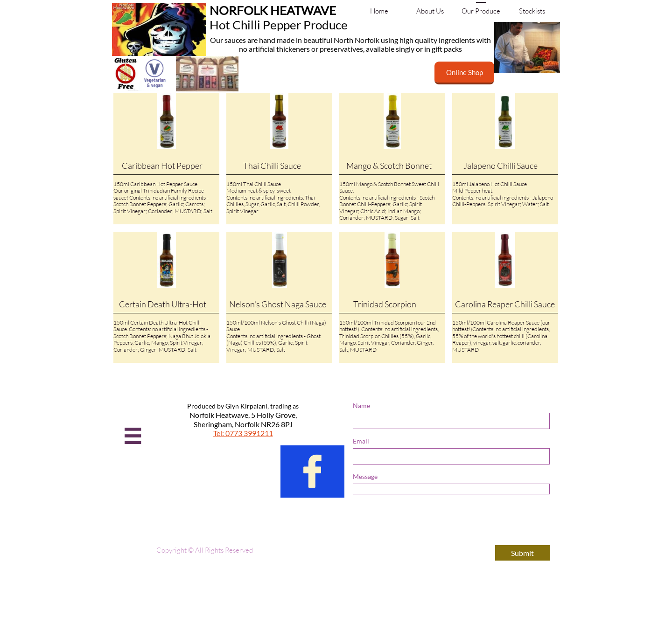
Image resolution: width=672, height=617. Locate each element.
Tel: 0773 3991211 (243, 433)
